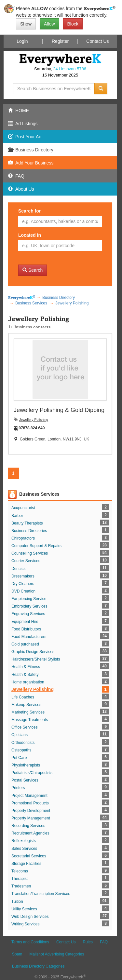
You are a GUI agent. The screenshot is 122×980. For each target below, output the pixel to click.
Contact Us (97, 41)
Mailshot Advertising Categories (57, 954)
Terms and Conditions (30, 942)
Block (73, 24)
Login (22, 41)
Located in (30, 235)
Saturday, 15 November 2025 (60, 72)
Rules (88, 942)
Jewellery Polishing (34, 420)
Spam (17, 954)
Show (26, 24)
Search (33, 270)
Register (60, 41)
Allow (49, 24)
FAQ (104, 942)
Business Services (39, 494)
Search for (29, 211)
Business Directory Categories (38, 966)
